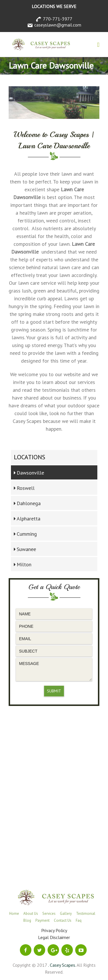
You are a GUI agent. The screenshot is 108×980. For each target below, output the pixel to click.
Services (49, 914)
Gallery (66, 914)
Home (14, 914)
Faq (79, 920)
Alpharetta (29, 519)
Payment (42, 920)
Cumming (27, 534)
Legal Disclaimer (54, 937)
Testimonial (86, 914)
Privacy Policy (54, 930)
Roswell (26, 488)
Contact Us (63, 920)
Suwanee (26, 549)
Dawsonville (30, 473)
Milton (24, 564)
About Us (31, 914)
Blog (27, 920)
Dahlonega (29, 503)
